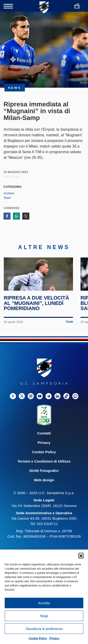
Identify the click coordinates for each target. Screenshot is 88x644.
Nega (44, 616)
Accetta (44, 603)
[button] (81, 555)
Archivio (9, 193)
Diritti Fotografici (44, 478)
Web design (44, 487)
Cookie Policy (38, 638)
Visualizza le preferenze (44, 629)
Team (7, 198)
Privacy (55, 638)
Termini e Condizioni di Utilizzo (44, 469)
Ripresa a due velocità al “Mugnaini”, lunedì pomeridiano (37, 310)
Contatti (44, 440)
